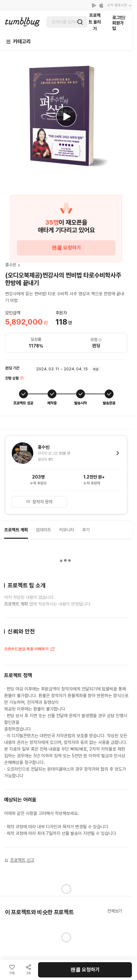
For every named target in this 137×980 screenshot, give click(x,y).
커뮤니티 (67, 530)
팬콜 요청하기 (66, 248)
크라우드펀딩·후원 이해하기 (30, 650)
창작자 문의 (39, 502)
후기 (86, 530)
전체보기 (115, 911)
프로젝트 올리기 (95, 22)
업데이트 (43, 530)
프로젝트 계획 (16, 530)
